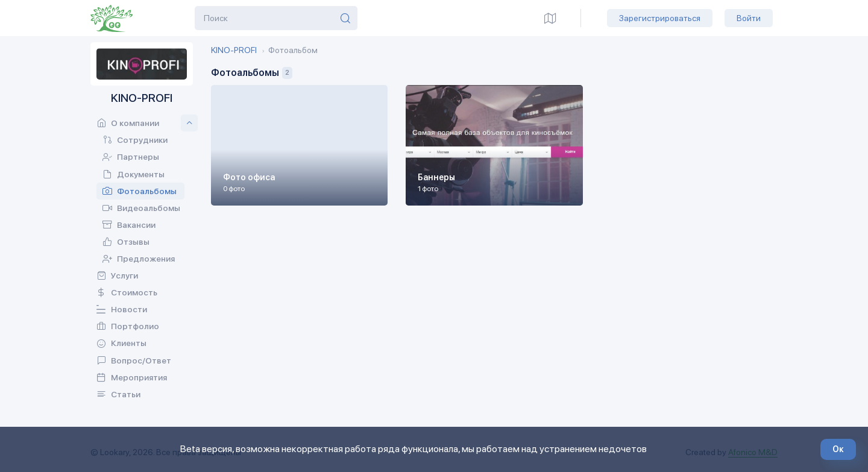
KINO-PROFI (234, 50)
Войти (749, 18)
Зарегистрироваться (660, 18)
